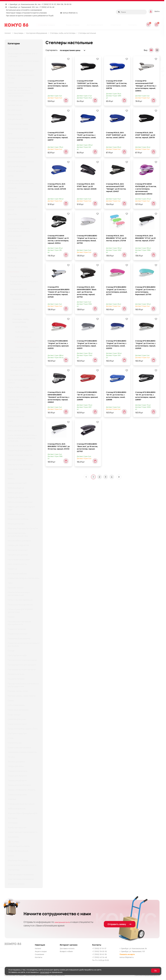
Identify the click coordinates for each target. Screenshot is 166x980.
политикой (45, 972)
